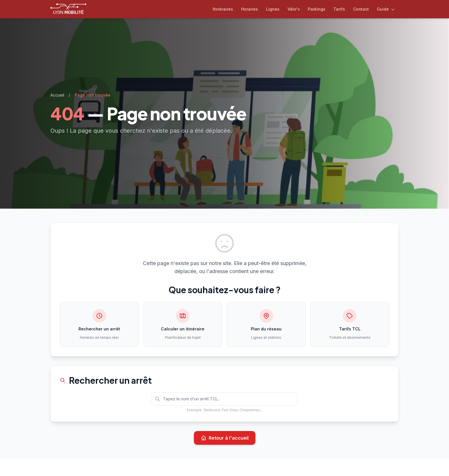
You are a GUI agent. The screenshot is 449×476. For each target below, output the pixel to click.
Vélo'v (294, 9)
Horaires (250, 9)
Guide (386, 9)
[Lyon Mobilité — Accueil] (68, 9)
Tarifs (339, 9)
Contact (361, 9)
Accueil (57, 95)
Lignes (273, 9)
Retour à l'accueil (225, 438)
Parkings (317, 9)
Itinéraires (223, 9)
